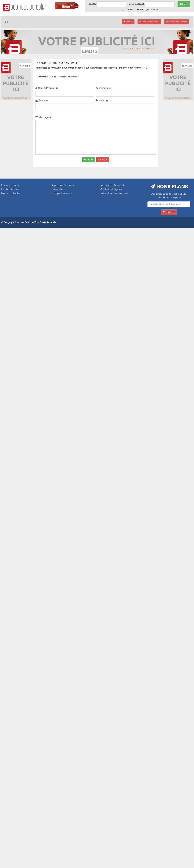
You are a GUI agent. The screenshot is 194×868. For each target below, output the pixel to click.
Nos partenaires (62, 193)
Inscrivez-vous (10, 185)
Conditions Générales (113, 185)
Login (184, 4)
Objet (102, 101)
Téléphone (104, 88)
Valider (89, 159)
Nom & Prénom (47, 88)
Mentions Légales (111, 189)
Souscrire (169, 212)
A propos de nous (63, 185)
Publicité (57, 189)
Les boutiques (10, 189)
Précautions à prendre (114, 193)
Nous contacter (11, 193)
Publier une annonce (177, 22)
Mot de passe (137, 4)
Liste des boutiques (149, 22)
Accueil (128, 22)
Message (43, 117)
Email (93, 4)
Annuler (103, 159)
